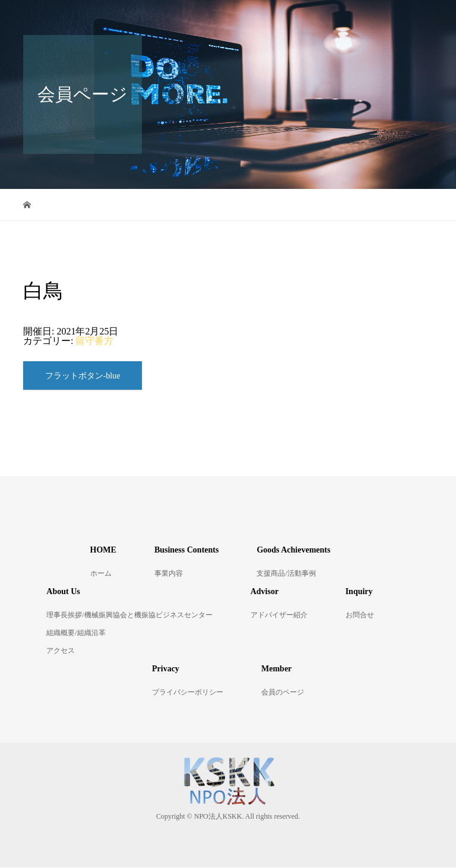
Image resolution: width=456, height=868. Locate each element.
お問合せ (360, 616)
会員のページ (283, 693)
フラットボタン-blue (83, 376)
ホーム (101, 574)
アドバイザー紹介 (279, 616)
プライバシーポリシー (188, 693)
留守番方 (94, 341)
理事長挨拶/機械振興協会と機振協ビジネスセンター (129, 616)
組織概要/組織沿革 (76, 633)
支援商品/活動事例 (286, 574)
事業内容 (169, 574)
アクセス (61, 651)
